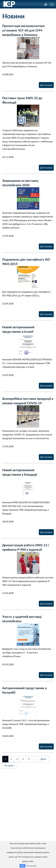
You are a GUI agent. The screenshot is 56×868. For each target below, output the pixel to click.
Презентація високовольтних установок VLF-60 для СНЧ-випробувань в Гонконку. (23, 30)
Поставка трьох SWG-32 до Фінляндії (22, 100)
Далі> (44, 759)
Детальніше (46, 85)
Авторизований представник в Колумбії (24, 690)
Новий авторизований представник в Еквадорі (20, 472)
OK (22, 866)
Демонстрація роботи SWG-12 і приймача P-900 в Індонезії (26, 547)
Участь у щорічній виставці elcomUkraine (22, 619)
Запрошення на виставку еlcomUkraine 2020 (20, 183)
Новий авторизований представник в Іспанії (18, 329)
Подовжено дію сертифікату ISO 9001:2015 (26, 262)
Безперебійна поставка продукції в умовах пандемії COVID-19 (28, 401)
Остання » (10, 765)
